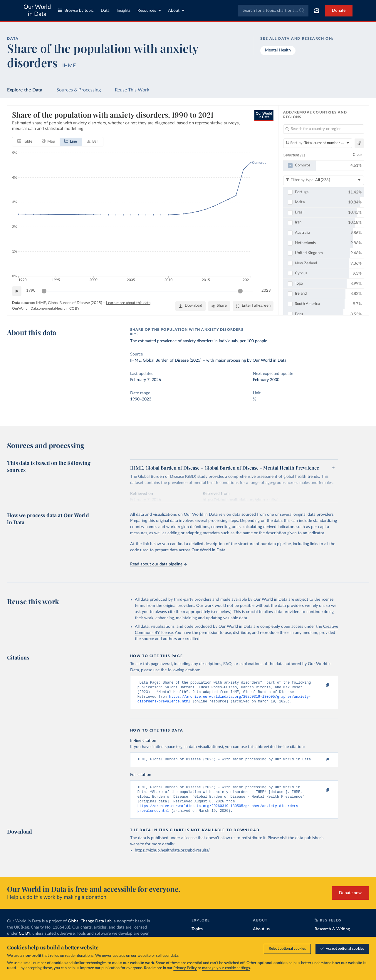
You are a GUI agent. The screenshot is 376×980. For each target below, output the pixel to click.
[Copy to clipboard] (321, 685)
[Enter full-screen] (253, 306)
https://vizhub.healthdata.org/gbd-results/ (172, 857)
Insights (124, 11)
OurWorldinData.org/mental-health (39, 309)
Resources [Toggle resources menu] (149, 10)
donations (85, 956)
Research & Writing (332, 936)
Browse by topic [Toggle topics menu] (76, 10)
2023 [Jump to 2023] (266, 291)
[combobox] (273, 11)
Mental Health (278, 50)
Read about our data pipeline (158, 564)
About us (261, 936)
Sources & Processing (79, 90)
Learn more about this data (128, 303)
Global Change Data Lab (90, 928)
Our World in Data (37, 11)
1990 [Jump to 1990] (31, 291)
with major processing (226, 360)
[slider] (44, 291)
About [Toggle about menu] (176, 10)
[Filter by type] (324, 180)
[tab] (25, 142)
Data (105, 11)
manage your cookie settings (226, 968)
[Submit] (301, 11)
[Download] (190, 306)
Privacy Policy (185, 968)
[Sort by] (318, 143)
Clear (357, 155)
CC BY (74, 309)
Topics (197, 936)
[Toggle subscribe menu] (317, 11)
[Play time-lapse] (17, 291)
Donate (339, 11)
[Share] (219, 306)
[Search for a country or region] (324, 129)
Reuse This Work (132, 90)
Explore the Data (25, 90)
